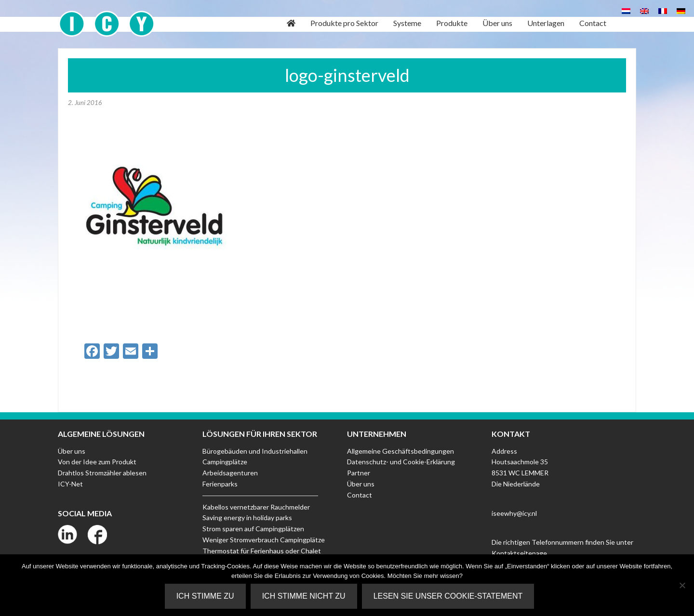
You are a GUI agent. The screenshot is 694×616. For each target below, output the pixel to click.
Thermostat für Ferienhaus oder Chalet (262, 551)
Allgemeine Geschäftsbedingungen (400, 451)
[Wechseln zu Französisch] (663, 10)
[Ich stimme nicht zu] (682, 585)
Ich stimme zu (205, 596)
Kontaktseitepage (519, 553)
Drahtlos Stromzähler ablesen (102, 473)
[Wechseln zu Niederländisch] (626, 10)
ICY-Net (70, 484)
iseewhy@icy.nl (514, 513)
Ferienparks (220, 484)
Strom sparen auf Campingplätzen (253, 529)
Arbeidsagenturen (230, 473)
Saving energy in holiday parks (247, 518)
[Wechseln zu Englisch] (644, 10)
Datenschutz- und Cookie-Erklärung (401, 462)
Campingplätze (225, 462)
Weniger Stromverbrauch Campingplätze (264, 540)
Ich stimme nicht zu (304, 596)
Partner (359, 473)
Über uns (72, 451)
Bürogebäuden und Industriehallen (255, 451)
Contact (360, 495)
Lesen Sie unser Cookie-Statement (448, 596)
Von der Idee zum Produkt (97, 462)
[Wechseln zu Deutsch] (681, 10)
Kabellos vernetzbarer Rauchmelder (256, 507)
